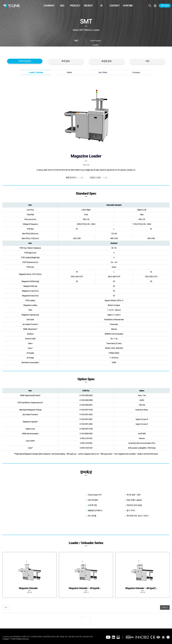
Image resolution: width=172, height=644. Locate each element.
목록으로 (165, 607)
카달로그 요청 (98, 178)
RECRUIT (88, 6)
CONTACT (115, 6)
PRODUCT (75, 6)
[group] (29, 575)
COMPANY (49, 6)
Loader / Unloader (36, 72)
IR (101, 6)
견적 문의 (165, 6)
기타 (147, 61)
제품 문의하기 (74, 178)
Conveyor (136, 72)
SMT (76, 41)
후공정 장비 (106, 61)
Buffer (69, 72)
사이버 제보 (128, 6)
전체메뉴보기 (155, 6)
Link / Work (103, 72)
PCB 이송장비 (25, 61)
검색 (6, 607)
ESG (62, 6)
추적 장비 (66, 61)
